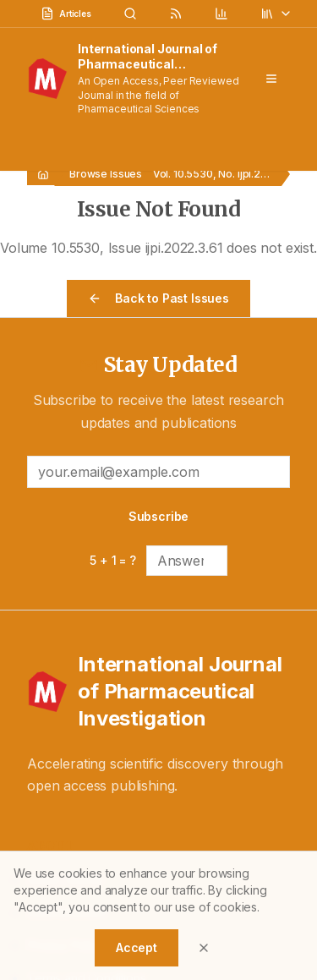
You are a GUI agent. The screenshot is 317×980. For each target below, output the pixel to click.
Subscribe (159, 516)
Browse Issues (106, 174)
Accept (137, 947)
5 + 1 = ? (113, 560)
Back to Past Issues (158, 298)
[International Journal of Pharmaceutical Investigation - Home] (158, 692)
